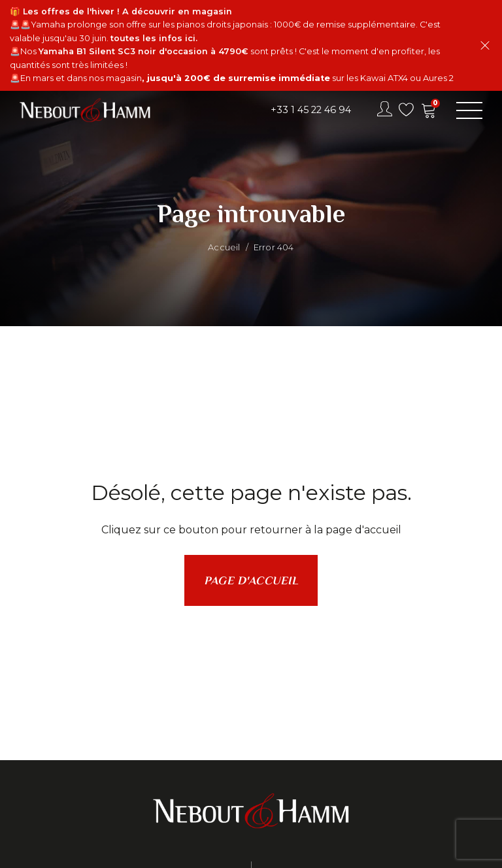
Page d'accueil (251, 580)
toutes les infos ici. (154, 38)
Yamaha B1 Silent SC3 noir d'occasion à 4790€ (143, 51)
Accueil (224, 247)
